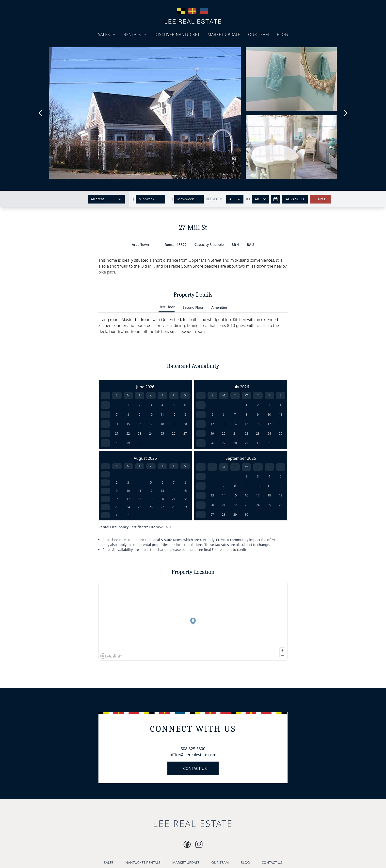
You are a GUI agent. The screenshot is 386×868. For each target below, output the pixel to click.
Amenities (219, 307)
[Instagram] (187, 844)
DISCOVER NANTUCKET (177, 34)
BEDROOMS (215, 199)
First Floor (167, 307)
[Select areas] (106, 199)
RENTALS (135, 34)
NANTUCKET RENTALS (143, 862)
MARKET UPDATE (224, 34)
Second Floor (193, 307)
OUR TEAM (259, 34)
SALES (107, 34)
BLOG (282, 34)
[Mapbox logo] (111, 656)
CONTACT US (195, 768)
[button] (193, 621)
